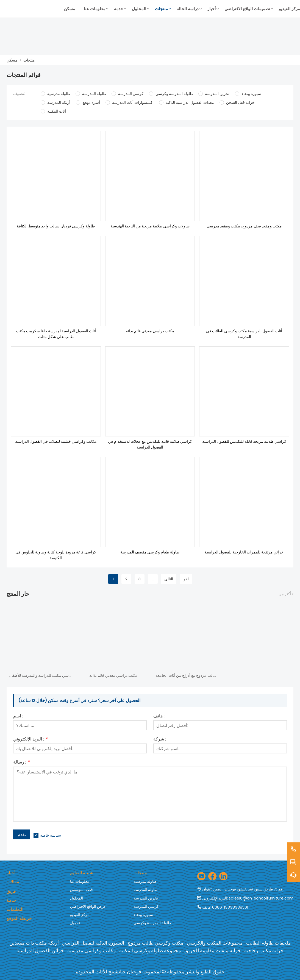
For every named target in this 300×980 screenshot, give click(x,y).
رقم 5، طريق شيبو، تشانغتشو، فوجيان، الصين (249, 889)
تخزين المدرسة (146, 898)
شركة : (160, 740)
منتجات (29, 60)
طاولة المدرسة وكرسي (152, 923)
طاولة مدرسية (145, 881)
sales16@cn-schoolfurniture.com (261, 898)
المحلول (77, 898)
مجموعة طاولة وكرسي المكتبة (150, 950)
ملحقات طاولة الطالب (269, 943)
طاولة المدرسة (145, 890)
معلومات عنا (80, 881)
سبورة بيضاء (143, 915)
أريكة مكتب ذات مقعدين (34, 943)
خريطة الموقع (19, 918)
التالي (169, 579)
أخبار (11, 873)
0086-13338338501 (230, 907)
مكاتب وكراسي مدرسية (92, 950)
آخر (186, 579)
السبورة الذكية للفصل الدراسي (93, 943)
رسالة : (21, 763)
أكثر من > (286, 594)
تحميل (75, 923)
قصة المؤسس (81, 890)
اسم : (18, 716)
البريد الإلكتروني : (30, 740)
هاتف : (159, 716)
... (153, 579)
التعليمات (15, 909)
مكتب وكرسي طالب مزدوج (155, 943)
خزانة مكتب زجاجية (264, 950)
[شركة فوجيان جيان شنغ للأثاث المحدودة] (33, 9)
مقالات (13, 882)
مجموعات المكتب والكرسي (215, 943)
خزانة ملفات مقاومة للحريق (213, 950)
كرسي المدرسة (146, 906)
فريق (11, 891)
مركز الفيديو (80, 915)
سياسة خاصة (51, 835)
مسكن (12, 60)
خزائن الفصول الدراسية (40, 950)
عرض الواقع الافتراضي (88, 906)
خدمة (12, 900)
